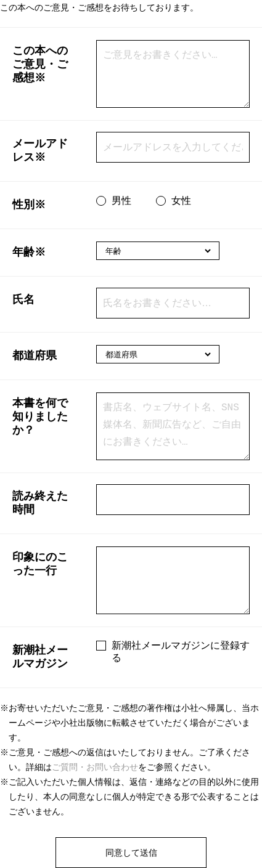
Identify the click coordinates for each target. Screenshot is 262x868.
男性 (121, 201)
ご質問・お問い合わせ (95, 767)
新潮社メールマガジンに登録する (181, 651)
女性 (181, 201)
